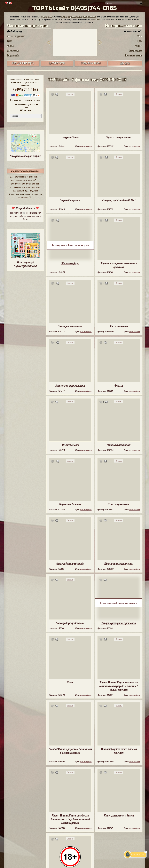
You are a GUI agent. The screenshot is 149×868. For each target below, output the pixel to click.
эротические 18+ (25, 197)
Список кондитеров (16, 36)
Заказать (70, 94)
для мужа (26, 184)
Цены (10, 41)
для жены (26, 187)
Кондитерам (13, 51)
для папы (36, 184)
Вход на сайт (13, 55)
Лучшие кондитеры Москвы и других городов (78, 17)
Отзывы (11, 46)
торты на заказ (46, 17)
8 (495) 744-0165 (25, 89)
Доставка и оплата (133, 55)
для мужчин (16, 184)
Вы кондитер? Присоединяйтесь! (25, 264)
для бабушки (19, 191)
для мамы (36, 187)
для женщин (15, 187)
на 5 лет (37, 177)
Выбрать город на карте (26, 156)
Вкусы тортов (136, 51)
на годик (28, 177)
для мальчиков (17, 177)
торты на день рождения (25, 171)
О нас (140, 36)
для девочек (17, 180)
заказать (97, 19)
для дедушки (32, 191)
